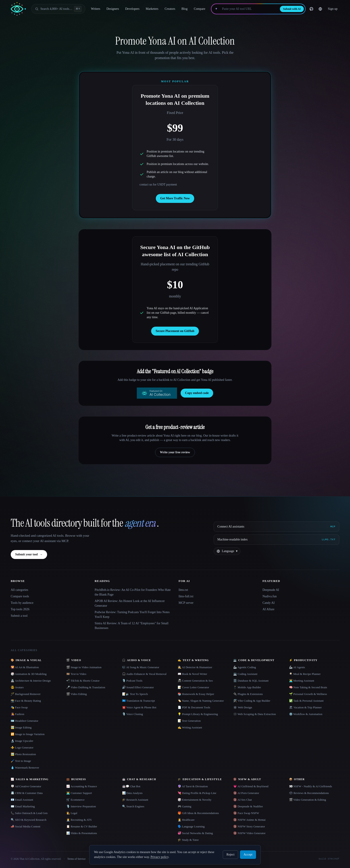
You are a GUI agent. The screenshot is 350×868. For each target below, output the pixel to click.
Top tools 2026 (20, 609)
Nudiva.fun (270, 596)
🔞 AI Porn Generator (246, 793)
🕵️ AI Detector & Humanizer (195, 667)
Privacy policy (159, 857)
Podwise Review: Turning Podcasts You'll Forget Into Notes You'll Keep (132, 614)
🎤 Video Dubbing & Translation (86, 687)
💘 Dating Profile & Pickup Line (197, 793)
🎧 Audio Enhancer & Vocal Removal (144, 674)
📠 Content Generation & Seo (195, 681)
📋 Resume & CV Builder (82, 826)
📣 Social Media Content (26, 826)
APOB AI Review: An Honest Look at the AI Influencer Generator (130, 603)
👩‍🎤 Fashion (17, 714)
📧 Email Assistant (22, 800)
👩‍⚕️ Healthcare (186, 820)
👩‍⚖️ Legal (72, 813)
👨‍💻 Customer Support (79, 793)
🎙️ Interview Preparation (81, 806)
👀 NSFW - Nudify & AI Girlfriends (311, 786)
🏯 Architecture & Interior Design (31, 681)
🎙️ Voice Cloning (133, 714)
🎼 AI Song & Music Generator (141, 667)
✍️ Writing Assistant (190, 727)
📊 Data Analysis (132, 793)
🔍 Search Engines (133, 806)
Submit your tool (29, 555)
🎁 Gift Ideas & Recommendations (198, 813)
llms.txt (183, 590)
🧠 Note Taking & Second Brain (308, 687)
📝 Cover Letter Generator (193, 687)
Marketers (152, 9)
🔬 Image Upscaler (22, 741)
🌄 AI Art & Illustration (25, 667)
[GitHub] (311, 9)
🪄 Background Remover (26, 694)
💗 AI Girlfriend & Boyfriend (251, 786)
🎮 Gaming (184, 806)
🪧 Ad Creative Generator (26, 786)
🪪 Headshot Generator (25, 721)
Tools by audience (22, 603)
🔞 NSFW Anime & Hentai (249, 820)
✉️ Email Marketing (23, 806)
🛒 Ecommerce (75, 800)
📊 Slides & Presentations (82, 833)
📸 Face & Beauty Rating (26, 701)
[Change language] (320, 9)
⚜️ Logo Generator (22, 747)
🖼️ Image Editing (21, 727)
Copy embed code (197, 393)
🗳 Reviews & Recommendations (309, 793)
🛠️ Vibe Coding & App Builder (252, 701)
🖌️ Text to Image (21, 761)
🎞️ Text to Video (76, 674)
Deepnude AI (271, 590)
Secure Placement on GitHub (175, 331)
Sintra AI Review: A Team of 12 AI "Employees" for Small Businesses (132, 626)
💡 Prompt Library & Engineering (198, 714)
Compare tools (20, 596)
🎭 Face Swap (19, 707)
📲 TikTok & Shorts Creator (83, 681)
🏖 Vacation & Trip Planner (305, 707)
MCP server (186, 603)
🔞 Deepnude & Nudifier (248, 806)
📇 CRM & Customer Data (27, 793)
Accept (248, 855)
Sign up (333, 9)
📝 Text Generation (189, 721)
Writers (96, 9)
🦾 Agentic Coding (245, 667)
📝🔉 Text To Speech (135, 694)
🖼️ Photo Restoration (23, 754)
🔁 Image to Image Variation (28, 734)
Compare (199, 9)
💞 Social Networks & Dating (195, 833)
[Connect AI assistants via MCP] (276, 527)
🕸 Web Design (243, 707)
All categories (19, 590)
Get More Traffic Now (175, 198)
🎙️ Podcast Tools (132, 681)
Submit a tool (19, 616)
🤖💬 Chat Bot (131, 786)
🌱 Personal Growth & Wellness (308, 694)
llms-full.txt (186, 596)
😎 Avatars (17, 687)
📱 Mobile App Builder (247, 687)
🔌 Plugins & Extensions (248, 694)
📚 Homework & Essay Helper (196, 694)
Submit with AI (292, 9)
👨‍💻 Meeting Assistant (302, 681)
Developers (132, 9)
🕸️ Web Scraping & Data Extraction (255, 714)
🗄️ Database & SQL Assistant (251, 681)
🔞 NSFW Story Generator (249, 826)
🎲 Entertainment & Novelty (195, 800)
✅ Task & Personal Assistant (306, 701)
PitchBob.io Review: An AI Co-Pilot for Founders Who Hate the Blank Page (133, 592)
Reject (231, 855)
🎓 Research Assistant (135, 800)
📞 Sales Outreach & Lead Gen (29, 813)
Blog (184, 9)
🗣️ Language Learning (191, 826)
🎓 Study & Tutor (188, 840)
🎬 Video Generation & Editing (308, 800)
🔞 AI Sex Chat (243, 800)
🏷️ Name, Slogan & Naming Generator (201, 701)
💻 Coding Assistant (245, 674)
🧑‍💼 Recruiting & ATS (79, 820)
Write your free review (175, 452)
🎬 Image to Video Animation (84, 667)
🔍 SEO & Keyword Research (29, 820)
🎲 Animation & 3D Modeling (29, 674)
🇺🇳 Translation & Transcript (139, 701)
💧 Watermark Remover (25, 768)
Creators (170, 9)
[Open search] (58, 9)
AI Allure (268, 609)
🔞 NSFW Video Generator (249, 833)
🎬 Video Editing (77, 694)
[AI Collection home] (18, 9)
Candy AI (269, 603)
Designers (113, 9)
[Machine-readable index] (276, 540)
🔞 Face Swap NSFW (246, 813)
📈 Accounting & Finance (82, 786)
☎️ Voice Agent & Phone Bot (139, 707)
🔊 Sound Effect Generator (138, 687)
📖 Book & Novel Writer (192, 674)
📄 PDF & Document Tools (194, 707)
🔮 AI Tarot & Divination (193, 786)
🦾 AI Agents (297, 667)
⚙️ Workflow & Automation (306, 714)
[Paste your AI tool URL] (249, 9)
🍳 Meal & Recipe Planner (305, 674)
